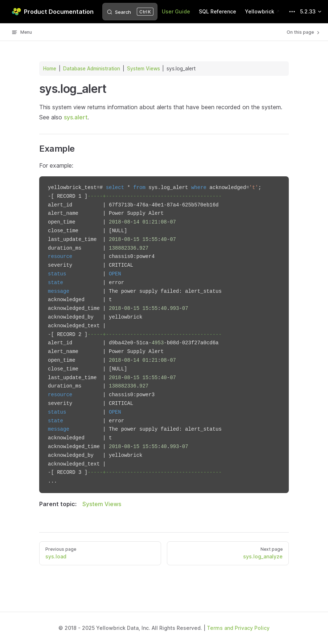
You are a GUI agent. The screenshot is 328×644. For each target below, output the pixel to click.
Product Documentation (53, 12)
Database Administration (92, 69)
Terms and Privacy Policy (238, 628)
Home (50, 69)
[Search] (130, 12)
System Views (143, 69)
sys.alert (76, 117)
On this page (304, 32)
